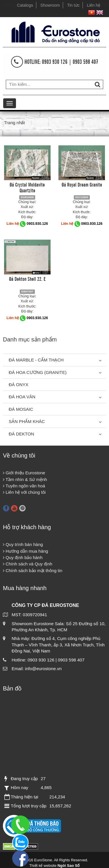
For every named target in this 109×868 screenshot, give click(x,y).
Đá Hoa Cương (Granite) (38, 372)
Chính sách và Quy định (28, 564)
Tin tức (73, 5)
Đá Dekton (21, 434)
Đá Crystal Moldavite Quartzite (27, 187)
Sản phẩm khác (27, 421)
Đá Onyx (19, 385)
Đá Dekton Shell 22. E (27, 279)
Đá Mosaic (21, 409)
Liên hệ (94, 5)
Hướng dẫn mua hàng (25, 551)
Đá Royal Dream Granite (82, 184)
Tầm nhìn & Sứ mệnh (25, 479)
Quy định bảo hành (23, 557)
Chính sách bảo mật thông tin (33, 570)
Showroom (50, 5)
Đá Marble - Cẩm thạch (36, 360)
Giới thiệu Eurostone (24, 473)
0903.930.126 (37, 224)
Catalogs (25, 5)
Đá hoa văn (22, 397)
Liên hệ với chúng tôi (24, 492)
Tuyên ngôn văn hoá (24, 486)
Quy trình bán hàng (23, 544)
